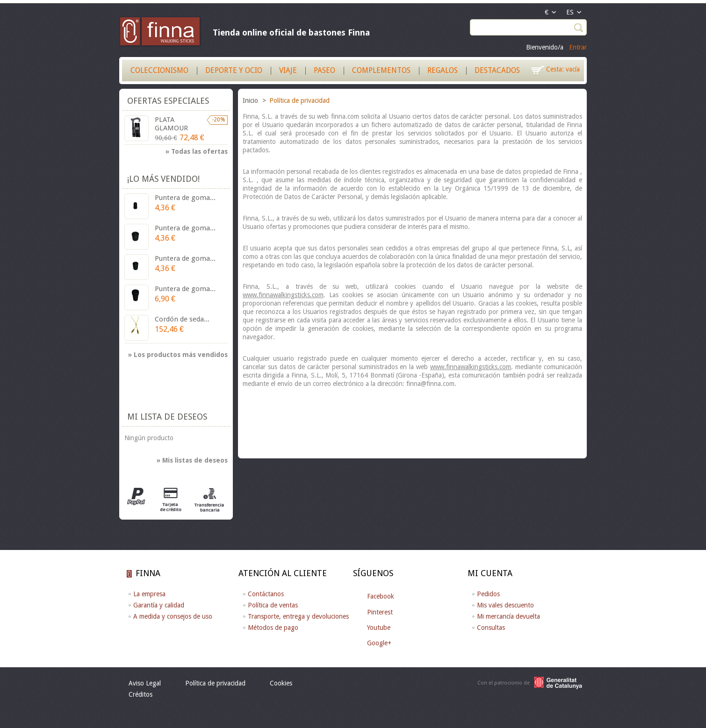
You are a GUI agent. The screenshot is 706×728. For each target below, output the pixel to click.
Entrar (578, 47)
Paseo (324, 70)
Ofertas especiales (168, 101)
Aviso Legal (145, 683)
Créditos (140, 694)
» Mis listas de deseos (192, 460)
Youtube (379, 628)
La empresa (149, 594)
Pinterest (380, 612)
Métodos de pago (273, 628)
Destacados (497, 70)
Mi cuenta (490, 573)
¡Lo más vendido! (163, 179)
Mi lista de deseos (167, 417)
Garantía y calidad (159, 605)
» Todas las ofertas (197, 151)
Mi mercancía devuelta (508, 616)
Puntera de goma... (185, 198)
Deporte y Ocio (234, 70)
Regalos (443, 70)
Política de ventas (273, 605)
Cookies (281, 683)
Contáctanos (266, 594)
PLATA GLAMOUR (171, 124)
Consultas (491, 628)
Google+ (379, 643)
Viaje (288, 70)
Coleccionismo (159, 70)
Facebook (381, 596)
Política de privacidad (215, 683)
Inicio (251, 100)
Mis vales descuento (505, 605)
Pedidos (488, 594)
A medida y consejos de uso (173, 616)
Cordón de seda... (182, 319)
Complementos (381, 70)
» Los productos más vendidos (178, 355)
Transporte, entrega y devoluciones (298, 616)
